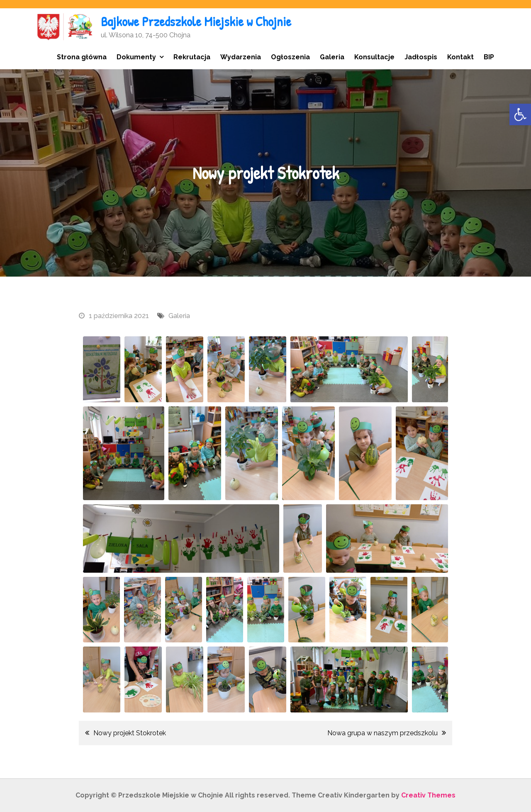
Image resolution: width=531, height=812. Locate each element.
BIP (489, 57)
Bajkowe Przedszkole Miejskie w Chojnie (196, 21)
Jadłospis (421, 57)
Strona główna (82, 57)
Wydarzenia (241, 57)
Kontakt (460, 57)
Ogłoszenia (290, 57)
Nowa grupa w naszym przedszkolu (382, 733)
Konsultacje (374, 57)
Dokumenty (136, 57)
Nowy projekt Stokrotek (130, 733)
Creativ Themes (428, 795)
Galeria (332, 57)
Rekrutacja (192, 57)
